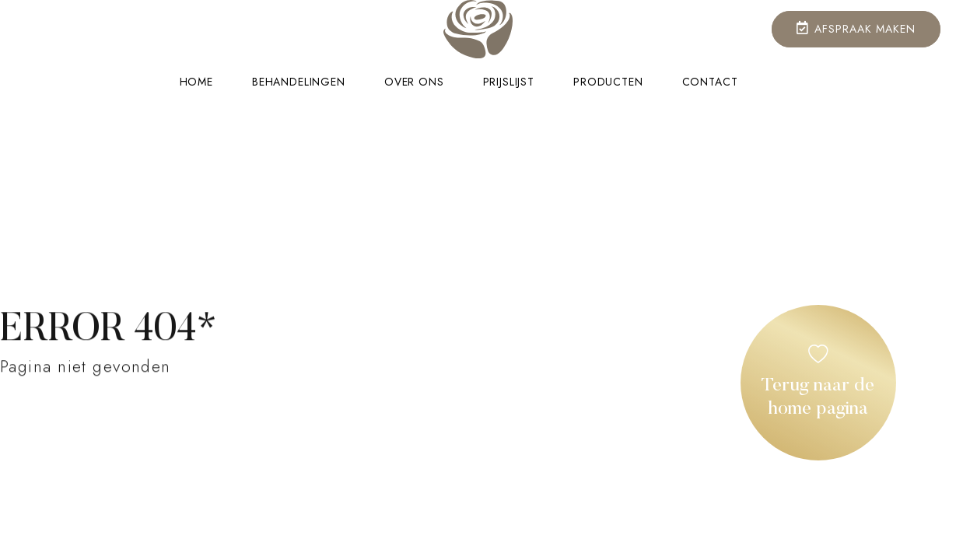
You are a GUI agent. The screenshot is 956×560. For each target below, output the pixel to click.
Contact (710, 82)
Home (196, 82)
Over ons (414, 82)
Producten (608, 82)
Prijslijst (509, 82)
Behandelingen (299, 82)
